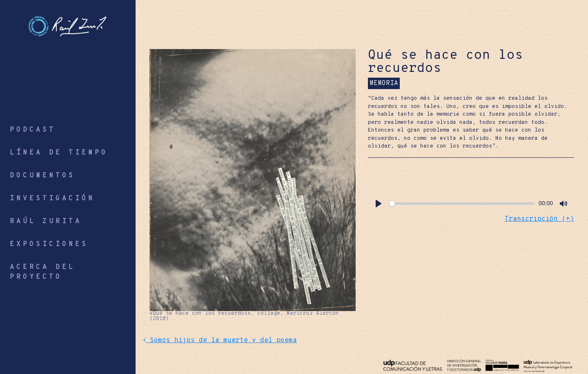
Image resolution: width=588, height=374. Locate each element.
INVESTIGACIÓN (52, 199)
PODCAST (33, 130)
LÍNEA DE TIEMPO (59, 153)
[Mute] (563, 204)
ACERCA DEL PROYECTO (42, 272)
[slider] (462, 204)
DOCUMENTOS (42, 176)
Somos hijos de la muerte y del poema (220, 340)
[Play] (379, 204)
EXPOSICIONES (49, 244)
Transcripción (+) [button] (539, 219)
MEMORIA (384, 83)
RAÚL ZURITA (46, 222)
